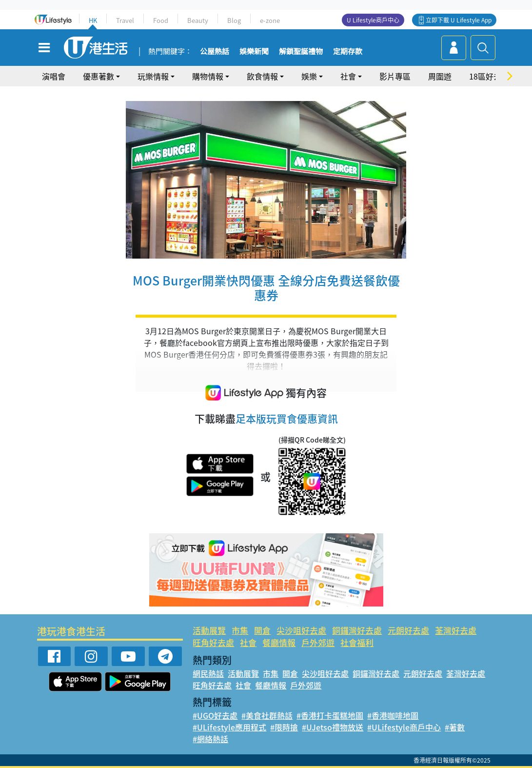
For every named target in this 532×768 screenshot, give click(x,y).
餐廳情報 (279, 642)
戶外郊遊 (318, 642)
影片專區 (395, 76)
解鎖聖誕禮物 (301, 52)
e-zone (270, 20)
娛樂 (309, 76)
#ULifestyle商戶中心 (404, 727)
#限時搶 (284, 727)
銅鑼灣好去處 (357, 630)
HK (93, 20)
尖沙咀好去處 (301, 630)
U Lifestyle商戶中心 (373, 20)
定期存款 (348, 52)
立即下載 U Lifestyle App (459, 20)
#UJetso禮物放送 (333, 727)
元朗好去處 (408, 630)
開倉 (262, 630)
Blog (234, 20)
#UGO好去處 (215, 715)
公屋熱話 (215, 52)
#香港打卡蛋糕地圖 (330, 715)
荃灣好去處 (456, 630)
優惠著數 (99, 76)
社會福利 (357, 642)
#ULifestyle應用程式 (229, 727)
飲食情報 (262, 76)
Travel (125, 20)
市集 (240, 630)
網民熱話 (208, 673)
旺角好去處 (213, 642)
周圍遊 (440, 76)
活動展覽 (209, 630)
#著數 (455, 727)
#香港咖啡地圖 (393, 715)
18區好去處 (489, 76)
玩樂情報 (153, 76)
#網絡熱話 (210, 739)
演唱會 (54, 76)
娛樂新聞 (254, 52)
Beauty (198, 20)
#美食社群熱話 (267, 715)
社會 (348, 76)
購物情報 (208, 76)
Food (161, 20)
